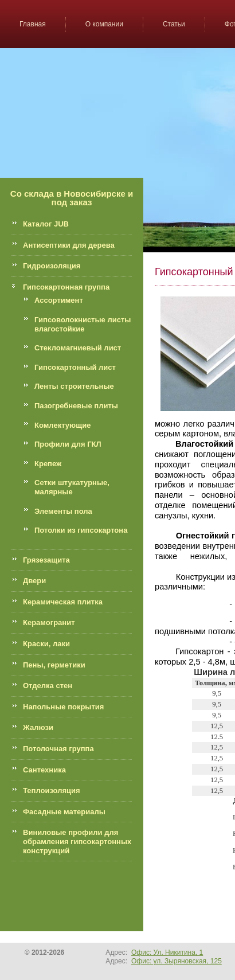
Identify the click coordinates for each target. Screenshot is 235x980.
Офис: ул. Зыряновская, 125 (177, 961)
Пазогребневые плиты (76, 406)
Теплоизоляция (52, 790)
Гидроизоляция (52, 266)
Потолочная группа (58, 749)
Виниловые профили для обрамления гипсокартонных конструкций (77, 841)
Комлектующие (62, 425)
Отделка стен (48, 686)
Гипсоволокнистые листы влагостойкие (83, 324)
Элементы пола (63, 511)
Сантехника (44, 770)
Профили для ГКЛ (68, 444)
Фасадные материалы (64, 812)
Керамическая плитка (63, 602)
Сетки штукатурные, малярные (72, 487)
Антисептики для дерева (69, 245)
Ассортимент (59, 300)
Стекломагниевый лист (78, 348)
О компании (104, 24)
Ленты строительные (74, 386)
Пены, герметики (54, 665)
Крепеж (48, 464)
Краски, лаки (46, 644)
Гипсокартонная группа (66, 287)
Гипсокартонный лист (75, 367)
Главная (33, 24)
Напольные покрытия (63, 707)
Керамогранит (49, 622)
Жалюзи (38, 727)
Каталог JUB (46, 224)
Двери (34, 581)
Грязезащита (46, 560)
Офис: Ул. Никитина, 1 (167, 952)
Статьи (174, 24)
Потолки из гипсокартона (81, 530)
